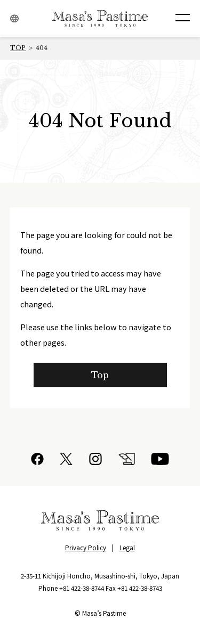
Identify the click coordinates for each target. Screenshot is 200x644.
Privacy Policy (86, 548)
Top (100, 375)
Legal (127, 548)
